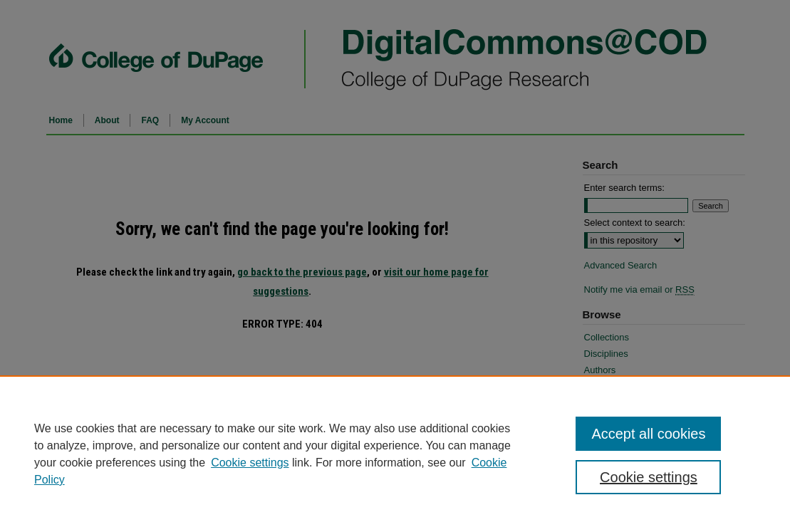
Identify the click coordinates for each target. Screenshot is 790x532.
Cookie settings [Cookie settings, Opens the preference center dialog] (649, 477)
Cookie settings (250, 463)
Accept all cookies (648, 434)
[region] (395, 454)
